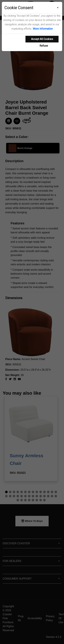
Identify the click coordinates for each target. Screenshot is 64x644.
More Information (43, 29)
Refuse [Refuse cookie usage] (44, 46)
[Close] (58, 8)
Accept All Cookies (42, 39)
